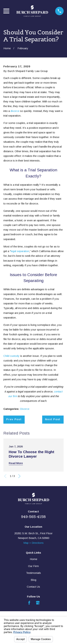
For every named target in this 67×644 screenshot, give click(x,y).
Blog (33, 580)
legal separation (20, 251)
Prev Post (14, 419)
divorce (15, 111)
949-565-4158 (33, 517)
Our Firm (33, 566)
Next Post (53, 419)
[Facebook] (29, 603)
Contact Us (33, 587)
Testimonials (33, 573)
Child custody (11, 356)
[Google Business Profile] (38, 603)
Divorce (25, 409)
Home (33, 559)
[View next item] (19, 476)
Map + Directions (33, 543)
